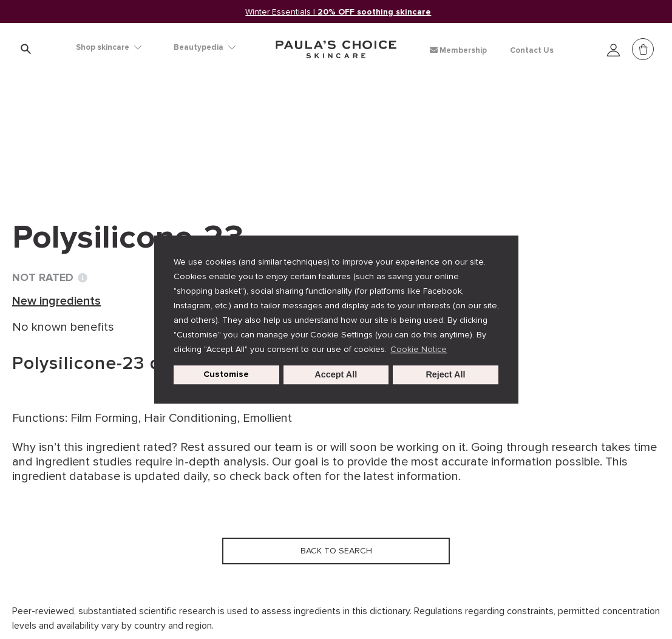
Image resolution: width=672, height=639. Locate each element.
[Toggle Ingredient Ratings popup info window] (83, 278)
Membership (458, 50)
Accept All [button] (336, 375)
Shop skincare (109, 47)
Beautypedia (205, 47)
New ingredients (185, 134)
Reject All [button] (445, 375)
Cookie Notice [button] (419, 349)
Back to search (69, 158)
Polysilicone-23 (283, 134)
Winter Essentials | (339, 12)
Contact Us (532, 50)
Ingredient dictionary (73, 134)
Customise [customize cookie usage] (226, 375)
